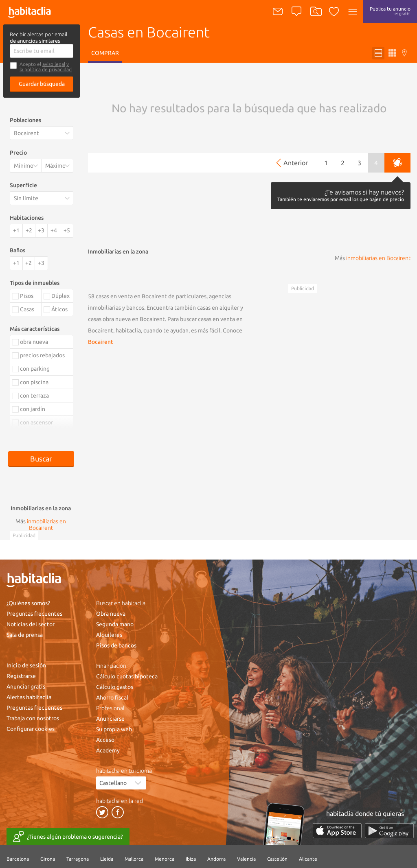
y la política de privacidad (46, 67)
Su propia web (114, 729)
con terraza (34, 396)
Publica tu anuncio (390, 11)
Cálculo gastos (115, 687)
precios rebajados (42, 355)
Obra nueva (111, 614)
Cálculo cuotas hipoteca (127, 676)
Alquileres (109, 635)
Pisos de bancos (116, 645)
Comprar (105, 53)
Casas (27, 309)
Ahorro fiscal (112, 697)
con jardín (33, 409)
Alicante (308, 859)
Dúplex (60, 296)
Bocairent (101, 342)
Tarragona (78, 859)
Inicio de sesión (26, 665)
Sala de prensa (25, 635)
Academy (108, 750)
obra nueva (34, 342)
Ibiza (191, 859)
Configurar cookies (31, 729)
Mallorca (134, 859)
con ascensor (36, 422)
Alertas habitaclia (29, 697)
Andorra (216, 859)
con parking (35, 369)
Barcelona (18, 859)
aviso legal (54, 64)
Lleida (107, 859)
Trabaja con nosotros (33, 718)
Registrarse (21, 676)
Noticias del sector (31, 624)
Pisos (27, 296)
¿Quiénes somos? (28, 603)
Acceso (105, 740)
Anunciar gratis (26, 687)
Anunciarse (110, 719)
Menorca (165, 859)
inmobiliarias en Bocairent (378, 258)
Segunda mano (115, 624)
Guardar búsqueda (42, 84)
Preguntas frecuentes (34, 614)
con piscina (34, 382)
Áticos (59, 309)
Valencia (246, 859)
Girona (48, 859)
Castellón (277, 859)
